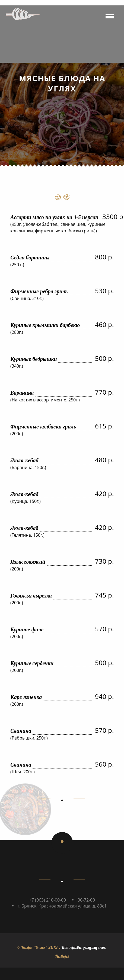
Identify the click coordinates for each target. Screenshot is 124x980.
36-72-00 (86, 900)
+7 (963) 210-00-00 (47, 900)
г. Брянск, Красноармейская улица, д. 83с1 (62, 906)
